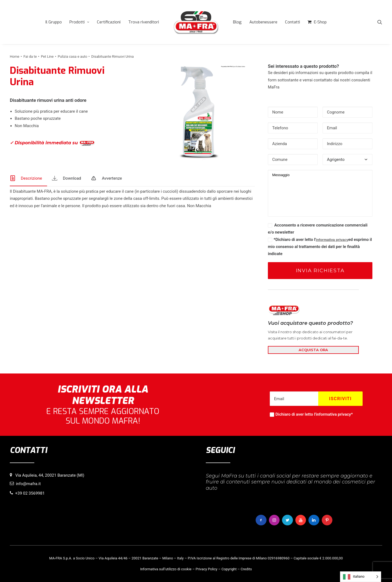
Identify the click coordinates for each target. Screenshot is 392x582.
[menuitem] (54, 22)
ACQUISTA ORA (313, 350)
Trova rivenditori (144, 22)
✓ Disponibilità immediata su (52, 143)
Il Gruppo (54, 22)
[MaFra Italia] (196, 22)
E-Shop (320, 22)
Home (15, 56)
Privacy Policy (206, 569)
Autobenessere (263, 22)
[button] (380, 22)
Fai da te (30, 56)
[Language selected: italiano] (361, 577)
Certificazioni (109, 22)
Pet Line (47, 56)
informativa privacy (332, 240)
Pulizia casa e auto (72, 56)
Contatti (293, 22)
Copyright (229, 569)
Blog (237, 22)
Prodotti (79, 22)
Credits (246, 569)
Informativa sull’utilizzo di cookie (166, 569)
